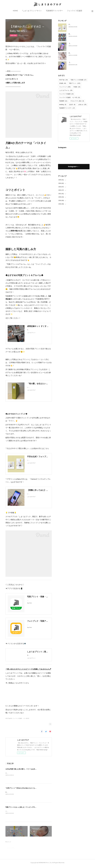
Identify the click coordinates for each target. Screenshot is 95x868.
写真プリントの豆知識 (78, 80)
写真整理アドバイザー (54, 11)
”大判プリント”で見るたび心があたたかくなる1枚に (23, 790)
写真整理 (63, 101)
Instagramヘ (73, 167)
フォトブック (65, 87)
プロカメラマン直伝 (77, 101)
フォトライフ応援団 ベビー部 (70, 98)
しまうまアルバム (66, 90)
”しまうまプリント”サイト (32, 11)
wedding (63, 105)
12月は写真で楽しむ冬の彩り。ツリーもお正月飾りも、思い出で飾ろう (29, 771)
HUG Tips (13, 35)
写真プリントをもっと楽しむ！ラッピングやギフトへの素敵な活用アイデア (30, 809)
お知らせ (82, 105)
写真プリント (75, 83)
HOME (15, 11)
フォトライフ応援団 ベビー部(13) (21, 721)
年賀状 (77, 87)
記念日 (72, 105)
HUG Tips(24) (9, 721)
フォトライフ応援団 (75, 11)
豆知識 (63, 83)
